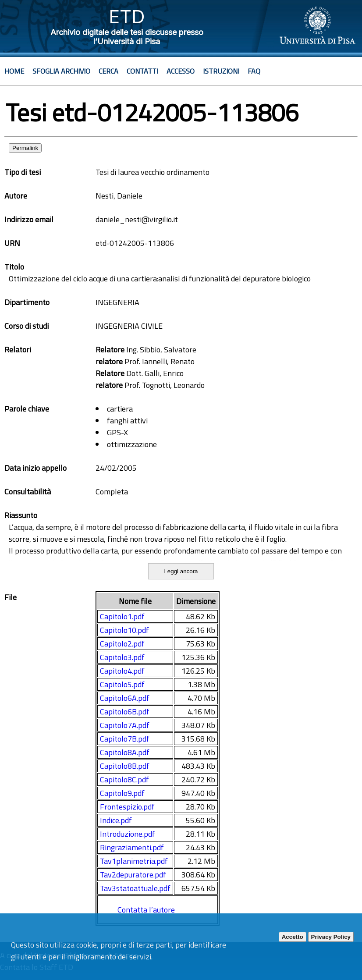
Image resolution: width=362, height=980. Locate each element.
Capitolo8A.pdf (125, 752)
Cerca (108, 71)
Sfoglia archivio (61, 71)
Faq (254, 71)
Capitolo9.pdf (122, 793)
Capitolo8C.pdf (124, 779)
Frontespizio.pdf (127, 807)
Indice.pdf (116, 820)
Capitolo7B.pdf (125, 739)
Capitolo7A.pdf (125, 725)
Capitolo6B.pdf (125, 712)
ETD (127, 16)
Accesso (181, 71)
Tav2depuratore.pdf (133, 875)
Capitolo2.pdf (122, 644)
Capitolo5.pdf (122, 684)
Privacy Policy (331, 937)
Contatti (142, 71)
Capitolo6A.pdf (125, 698)
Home (14, 71)
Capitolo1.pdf (122, 616)
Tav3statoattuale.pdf (135, 888)
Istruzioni (221, 71)
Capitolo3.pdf (122, 657)
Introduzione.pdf (128, 834)
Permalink (25, 148)
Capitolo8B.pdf (125, 766)
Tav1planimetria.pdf (134, 861)
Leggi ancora (181, 571)
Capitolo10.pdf (124, 630)
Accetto (293, 937)
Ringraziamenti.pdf (132, 847)
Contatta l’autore (146, 910)
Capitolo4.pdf (122, 671)
